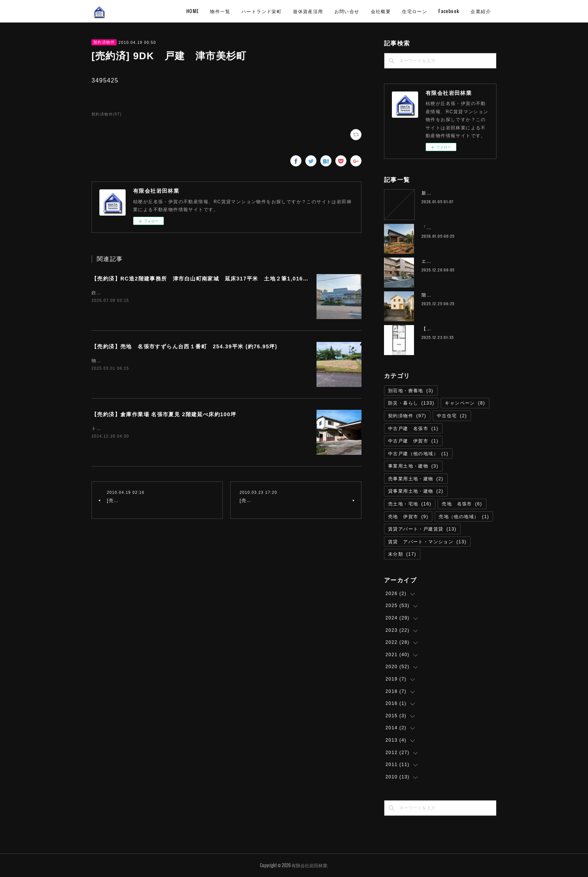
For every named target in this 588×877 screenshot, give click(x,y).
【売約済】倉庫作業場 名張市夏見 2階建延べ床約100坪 (164, 414)
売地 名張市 (462, 504)
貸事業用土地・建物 (416, 491)
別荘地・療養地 (411, 391)
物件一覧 (220, 11)
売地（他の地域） (464, 517)
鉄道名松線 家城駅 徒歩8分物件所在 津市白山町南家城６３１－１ (168, 293)
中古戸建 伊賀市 (413, 441)
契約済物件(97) (106, 114)
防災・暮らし (411, 403)
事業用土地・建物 (413, 466)
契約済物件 (104, 42)
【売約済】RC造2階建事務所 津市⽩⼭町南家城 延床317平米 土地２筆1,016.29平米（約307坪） (224, 279)
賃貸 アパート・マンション (427, 542)
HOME (193, 11)
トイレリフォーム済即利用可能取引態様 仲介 (144, 429)
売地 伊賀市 (408, 517)
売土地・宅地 (410, 504)
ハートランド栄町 (262, 11)
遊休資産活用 (308, 11)
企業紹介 (481, 11)
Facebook (449, 11)
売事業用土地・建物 (416, 479)
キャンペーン (465, 403)
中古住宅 (452, 416)
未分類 (402, 554)
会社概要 (381, 11)
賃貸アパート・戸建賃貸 (422, 529)
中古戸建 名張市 (413, 429)
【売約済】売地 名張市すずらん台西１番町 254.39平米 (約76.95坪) (184, 346)
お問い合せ (347, 11)
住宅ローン (415, 11)
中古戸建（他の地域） (418, 454)
